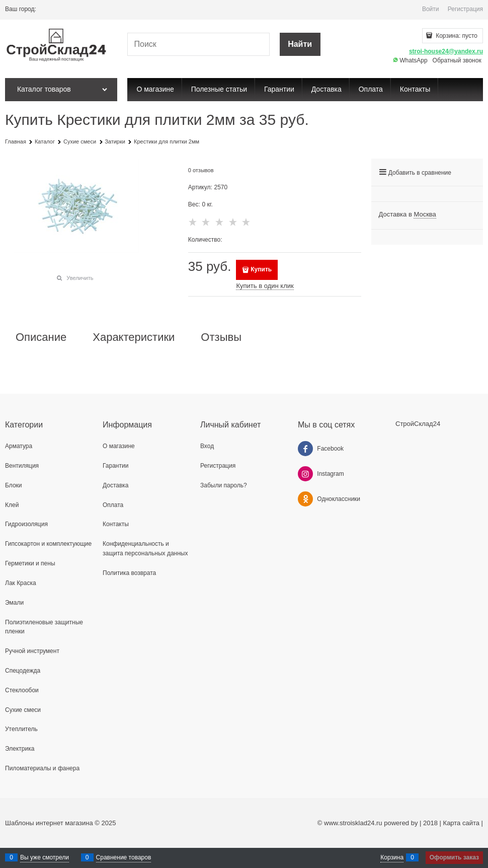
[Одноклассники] (305, 499)
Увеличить (80, 278)
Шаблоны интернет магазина (49, 823)
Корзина (392, 857)
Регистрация (465, 9)
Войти (431, 9)
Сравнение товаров (124, 857)
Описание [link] (41, 337)
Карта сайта (461, 823)
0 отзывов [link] (201, 170)
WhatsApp (410, 60)
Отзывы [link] (221, 337)
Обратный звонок (457, 60)
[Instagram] (305, 474)
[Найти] (300, 45)
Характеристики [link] (134, 337)
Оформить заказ (454, 857)
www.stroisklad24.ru (353, 823)
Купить (261, 269)
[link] (425, 214)
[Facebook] (305, 449)
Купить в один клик (265, 286)
